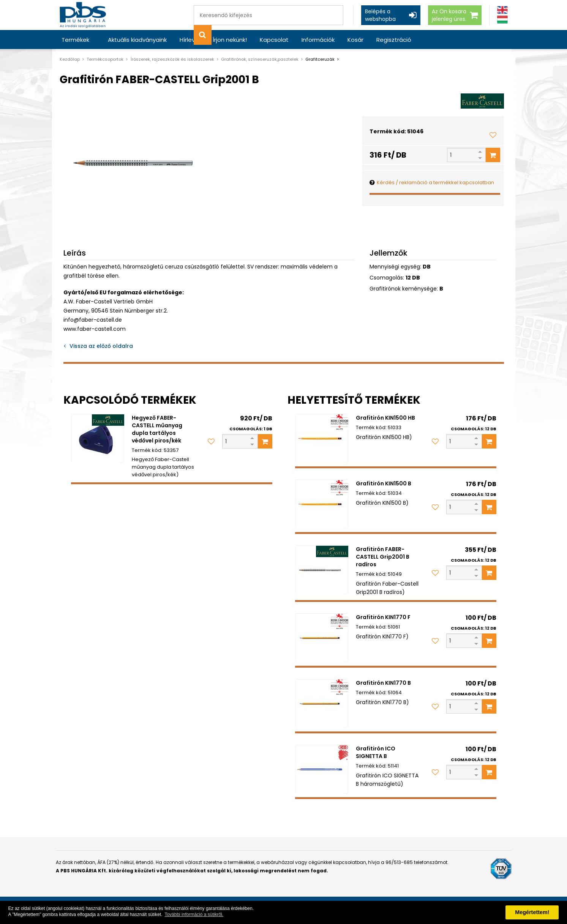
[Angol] (502, 10)
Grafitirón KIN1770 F (383, 617)
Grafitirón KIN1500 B (384, 483)
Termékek (75, 40)
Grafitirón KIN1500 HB (385, 418)
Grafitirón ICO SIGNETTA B (376, 752)
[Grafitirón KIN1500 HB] (322, 438)
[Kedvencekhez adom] (493, 135)
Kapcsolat (274, 40)
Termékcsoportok (105, 59)
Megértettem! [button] (532, 912)
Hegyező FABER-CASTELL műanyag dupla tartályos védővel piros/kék (157, 429)
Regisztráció (394, 40)
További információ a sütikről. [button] (194, 915)
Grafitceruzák (320, 59)
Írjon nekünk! (230, 40)
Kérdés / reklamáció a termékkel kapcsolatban (435, 182)
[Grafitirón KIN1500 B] (322, 504)
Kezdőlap (70, 59)
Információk (318, 40)
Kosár (355, 40)
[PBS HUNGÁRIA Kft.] (83, 15)
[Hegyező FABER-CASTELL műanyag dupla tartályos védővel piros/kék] (98, 438)
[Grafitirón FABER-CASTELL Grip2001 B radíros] (322, 570)
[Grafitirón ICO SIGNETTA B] (322, 769)
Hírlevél (190, 40)
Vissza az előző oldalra (101, 346)
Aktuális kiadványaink (137, 40)
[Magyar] (502, 20)
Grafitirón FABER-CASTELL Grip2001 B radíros (383, 557)
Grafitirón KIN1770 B (383, 683)
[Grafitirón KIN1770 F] (322, 638)
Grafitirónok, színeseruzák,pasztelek (260, 59)
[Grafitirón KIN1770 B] (322, 703)
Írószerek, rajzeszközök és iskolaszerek (172, 59)
